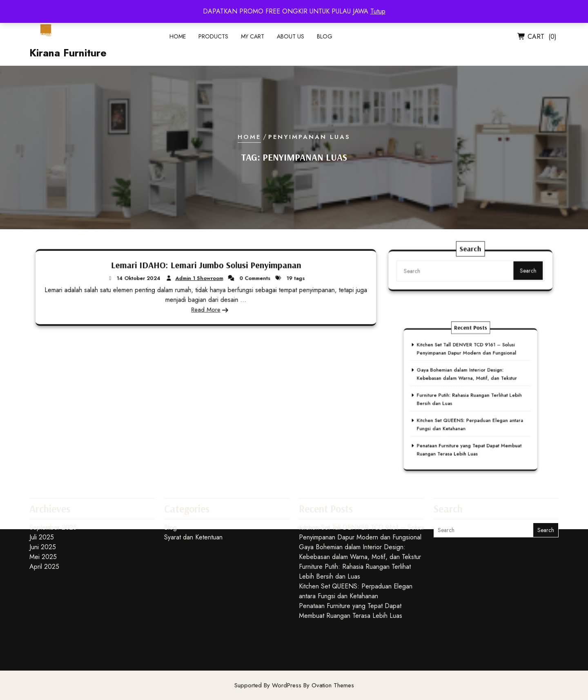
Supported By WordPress (294, 685)
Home (178, 39)
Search (519, 277)
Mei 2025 (43, 522)
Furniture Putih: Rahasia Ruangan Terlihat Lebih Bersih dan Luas (355, 537)
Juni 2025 (43, 512)
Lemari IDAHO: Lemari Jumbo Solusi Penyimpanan (206, 266)
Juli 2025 (42, 502)
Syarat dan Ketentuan (193, 502)
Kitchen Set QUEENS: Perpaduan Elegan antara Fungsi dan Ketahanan (356, 556)
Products (213, 39)
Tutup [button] (378, 11)
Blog (325, 39)
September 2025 (53, 493)
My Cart (253, 39)
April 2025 (44, 532)
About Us (291, 39)
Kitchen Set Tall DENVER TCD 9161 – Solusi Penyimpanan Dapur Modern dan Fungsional (468, 357)
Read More (206, 309)
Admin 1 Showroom (199, 278)
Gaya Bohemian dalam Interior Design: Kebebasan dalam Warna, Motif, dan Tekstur (468, 374)
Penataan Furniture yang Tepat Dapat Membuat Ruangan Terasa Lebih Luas (469, 424)
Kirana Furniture (68, 56)
